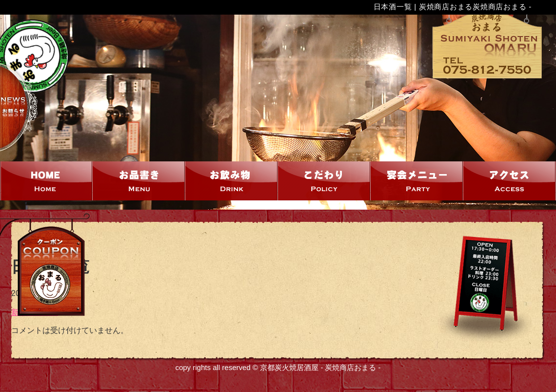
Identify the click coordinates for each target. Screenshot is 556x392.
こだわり (324, 181)
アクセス (510, 181)
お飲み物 (232, 181)
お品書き (139, 181)
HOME (46, 181)
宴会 (417, 181)
